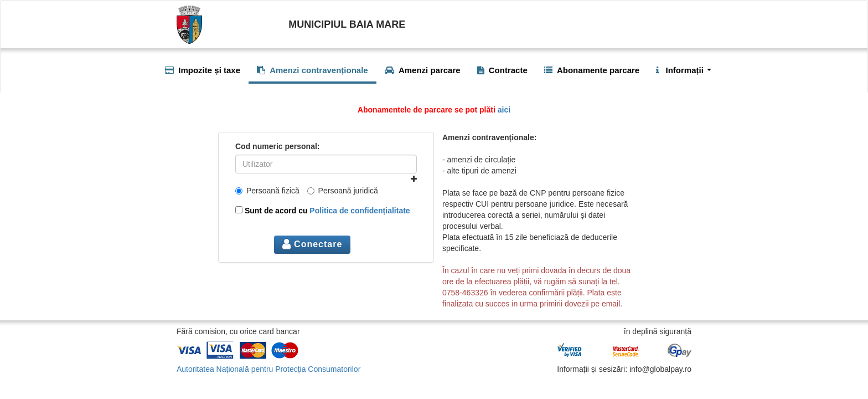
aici (504, 110)
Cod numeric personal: (277, 146)
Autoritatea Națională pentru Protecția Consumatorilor (268, 369)
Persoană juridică (343, 191)
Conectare (312, 244)
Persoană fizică (267, 191)
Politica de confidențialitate (360, 211)
